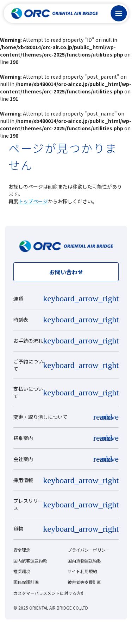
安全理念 (22, 550)
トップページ (33, 201)
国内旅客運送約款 (30, 561)
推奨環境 (22, 571)
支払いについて (28, 392)
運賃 (18, 298)
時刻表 (21, 320)
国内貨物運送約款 (84, 561)
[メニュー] (119, 13)
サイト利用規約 (82, 571)
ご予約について (28, 365)
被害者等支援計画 (84, 582)
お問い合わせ (66, 272)
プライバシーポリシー (89, 550)
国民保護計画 (26, 582)
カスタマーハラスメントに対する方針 (49, 593)
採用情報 (23, 480)
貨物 (18, 528)
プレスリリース (28, 504)
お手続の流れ (28, 341)
